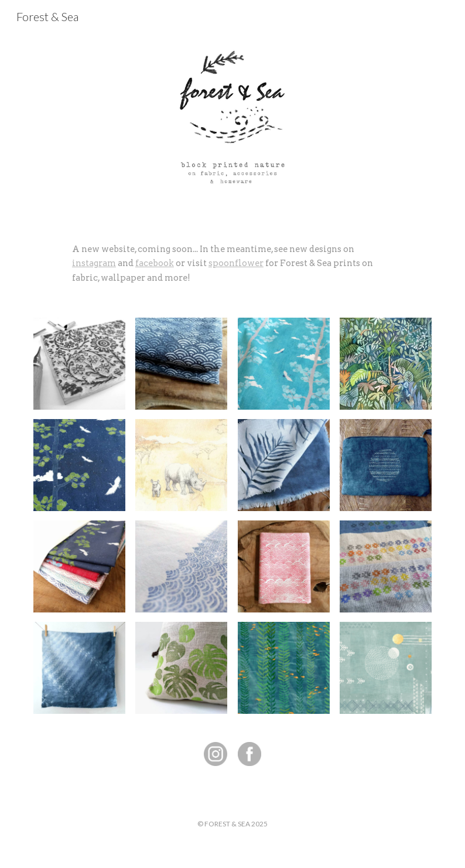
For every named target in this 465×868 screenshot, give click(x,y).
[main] (232, 263)
